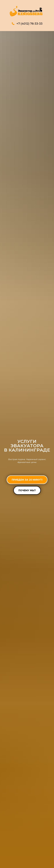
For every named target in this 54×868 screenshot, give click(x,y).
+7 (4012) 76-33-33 (29, 24)
